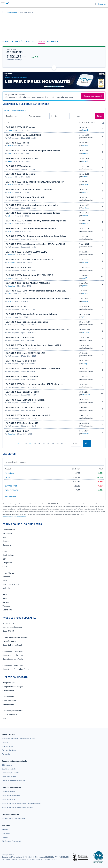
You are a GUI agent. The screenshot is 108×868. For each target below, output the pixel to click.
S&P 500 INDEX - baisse (17, 143)
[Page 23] (35, 443)
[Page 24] (39, 443)
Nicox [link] (5, 581)
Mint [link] (4, 537)
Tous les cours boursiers (12, 627)
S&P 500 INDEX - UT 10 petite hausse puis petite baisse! (33, 151)
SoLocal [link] (6, 602)
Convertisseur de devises (13, 651)
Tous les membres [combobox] (36, 116)
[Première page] (19, 443)
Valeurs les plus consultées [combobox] (17, 462)
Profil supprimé (88, 138)
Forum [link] (41, 41)
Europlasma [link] (7, 563)
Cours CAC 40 (8, 631)
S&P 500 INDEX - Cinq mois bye (21, 361)
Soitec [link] (5, 598)
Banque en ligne (9, 683)
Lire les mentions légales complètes (14, 517)
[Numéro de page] (76, 443)
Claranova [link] (7, 545)
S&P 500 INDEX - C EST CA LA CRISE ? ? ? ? (28, 408)
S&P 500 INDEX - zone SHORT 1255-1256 (25, 353)
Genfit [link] (5, 567)
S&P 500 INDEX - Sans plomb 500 (22, 423)
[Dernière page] (69, 443)
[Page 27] (53, 443)
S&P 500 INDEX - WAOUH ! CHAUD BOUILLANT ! (29, 260)
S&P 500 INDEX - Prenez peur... (21, 338)
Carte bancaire (8, 690)
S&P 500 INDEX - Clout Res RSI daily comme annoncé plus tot (36, 221)
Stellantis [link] (6, 588)
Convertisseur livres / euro (13, 665)
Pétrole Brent (9, 473)
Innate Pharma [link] (8, 573)
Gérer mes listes (10, 497)
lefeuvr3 (11, 130)
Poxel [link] (5, 595)
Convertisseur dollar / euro (13, 655)
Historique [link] (53, 41)
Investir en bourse (10, 715)
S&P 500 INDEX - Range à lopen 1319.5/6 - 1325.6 (29, 275)
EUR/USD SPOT (11, 486)
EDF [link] (4, 559)
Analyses (31, 41)
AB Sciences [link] (8, 534)
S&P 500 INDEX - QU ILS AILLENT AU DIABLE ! (29, 283)
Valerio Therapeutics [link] (11, 584)
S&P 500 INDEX (15, 52)
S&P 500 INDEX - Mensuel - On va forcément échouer (31, 314)
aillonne (10, 216)
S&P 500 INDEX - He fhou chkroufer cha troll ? (28, 415)
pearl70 (10, 193)
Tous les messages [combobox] (14, 116)
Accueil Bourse (8, 623)
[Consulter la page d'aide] (96, 4)
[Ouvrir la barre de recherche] (93, 4)
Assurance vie (8, 697)
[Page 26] (48, 443)
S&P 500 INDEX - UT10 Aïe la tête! (22, 158)
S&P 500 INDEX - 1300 (16, 306)
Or (5, 482)
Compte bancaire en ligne (13, 687)
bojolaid (85, 301)
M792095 (86, 333)
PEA (4, 718)
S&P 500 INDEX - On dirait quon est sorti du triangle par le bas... (37, 236)
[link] (18, 738)
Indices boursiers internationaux (15, 637)
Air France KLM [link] (9, 530)
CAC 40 (7, 477)
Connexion (102, 4)
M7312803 (86, 395)
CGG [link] (5, 551)
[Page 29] (62, 443)
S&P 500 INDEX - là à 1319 (18, 267)
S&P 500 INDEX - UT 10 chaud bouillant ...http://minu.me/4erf (35, 182)
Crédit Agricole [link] (8, 555)
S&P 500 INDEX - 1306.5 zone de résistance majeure (31, 229)
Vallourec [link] (6, 606)
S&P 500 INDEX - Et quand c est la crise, (25, 400)
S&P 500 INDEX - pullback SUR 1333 (23, 135)
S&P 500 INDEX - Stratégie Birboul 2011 (25, 197)
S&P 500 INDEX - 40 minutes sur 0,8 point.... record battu (33, 369)
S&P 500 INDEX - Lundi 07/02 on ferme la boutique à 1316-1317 (36, 291)
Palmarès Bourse (9, 641)
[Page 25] (44, 443)
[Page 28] (57, 443)
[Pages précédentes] (22, 443)
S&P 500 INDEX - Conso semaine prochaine (27, 322)
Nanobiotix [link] (7, 577)
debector (85, 294)
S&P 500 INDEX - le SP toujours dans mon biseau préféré (33, 345)
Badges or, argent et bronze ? (15, 110)
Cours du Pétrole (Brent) (12, 645)
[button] (3, 4)
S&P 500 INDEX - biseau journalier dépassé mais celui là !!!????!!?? (39, 330)
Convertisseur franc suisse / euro (16, 669)
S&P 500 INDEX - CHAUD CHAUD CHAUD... (27, 252)
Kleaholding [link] (7, 610)
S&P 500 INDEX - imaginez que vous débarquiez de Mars (33, 213)
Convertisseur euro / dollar (13, 659)
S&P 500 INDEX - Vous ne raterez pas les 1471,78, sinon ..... (34, 384)
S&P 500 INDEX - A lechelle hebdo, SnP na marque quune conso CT (38, 299)
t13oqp (85, 364)
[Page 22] (30, 443)
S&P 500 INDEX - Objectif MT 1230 (22, 392)
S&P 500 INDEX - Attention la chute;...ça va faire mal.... (32, 205)
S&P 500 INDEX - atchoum (18, 166)
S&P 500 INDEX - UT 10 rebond (21, 174)
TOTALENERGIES (11, 490)
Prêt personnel (8, 704)
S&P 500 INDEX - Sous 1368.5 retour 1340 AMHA (29, 190)
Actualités (17, 41)
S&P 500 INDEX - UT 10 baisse (20, 127)
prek (9, 294)
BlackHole (11, 255)
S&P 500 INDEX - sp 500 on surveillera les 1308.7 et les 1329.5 (36, 244)
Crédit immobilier (9, 701)
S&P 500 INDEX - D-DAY (17, 431)
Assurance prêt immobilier (13, 711)
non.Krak (86, 208)
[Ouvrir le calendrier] (52, 116)
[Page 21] (26, 443)
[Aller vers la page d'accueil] (7, 4)
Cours (6, 41)
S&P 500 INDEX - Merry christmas (22, 376)
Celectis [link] (6, 541)
